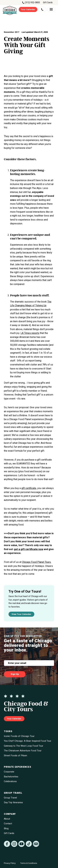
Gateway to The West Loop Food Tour (24, 746)
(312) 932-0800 (32, 3)
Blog (6, 829)
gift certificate (29, 488)
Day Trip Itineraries (13, 803)
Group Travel (10, 798)
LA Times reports (30, 333)
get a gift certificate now (29, 549)
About (7, 819)
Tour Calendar (28, 9)
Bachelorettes (11, 777)
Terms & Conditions (29, 863)
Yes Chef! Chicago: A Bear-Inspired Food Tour (28, 741)
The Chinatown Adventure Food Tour (23, 751)
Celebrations (10, 781)
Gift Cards (48, 3)
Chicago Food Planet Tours (36, 562)
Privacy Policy (10, 863)
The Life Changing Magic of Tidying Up (31, 304)
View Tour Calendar (21, 614)
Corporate (9, 772)
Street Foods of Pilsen (15, 756)
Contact (8, 824)
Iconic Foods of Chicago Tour (19, 736)
